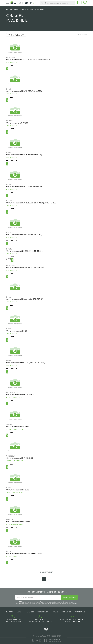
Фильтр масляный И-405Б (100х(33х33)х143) (25, 251)
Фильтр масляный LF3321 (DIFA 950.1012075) (26, 363)
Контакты (66, 612)
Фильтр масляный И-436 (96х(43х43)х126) (24, 155)
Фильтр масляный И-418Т (17, 331)
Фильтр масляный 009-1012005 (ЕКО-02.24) (25, 267)
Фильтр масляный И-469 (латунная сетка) (24, 553)
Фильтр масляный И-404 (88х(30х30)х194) (24, 235)
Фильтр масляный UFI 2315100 (20, 458)
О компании (80, 612)
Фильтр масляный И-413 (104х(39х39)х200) (25, 186)
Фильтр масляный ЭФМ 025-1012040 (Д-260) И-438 (28, 59)
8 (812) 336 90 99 (14, 619)
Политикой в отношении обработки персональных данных (57, 604)
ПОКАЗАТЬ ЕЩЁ (47, 572)
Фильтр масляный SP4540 (18, 426)
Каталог (17, 9)
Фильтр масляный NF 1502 (18, 490)
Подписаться (69, 597)
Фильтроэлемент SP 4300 (17, 123)
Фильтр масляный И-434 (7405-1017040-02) (25, 299)
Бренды (30, 612)
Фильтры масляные (37, 9)
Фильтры (25, 9)
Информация (43, 612)
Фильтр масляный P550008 (18, 522)
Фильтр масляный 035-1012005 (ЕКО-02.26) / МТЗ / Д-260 (31, 203)
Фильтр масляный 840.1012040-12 (21, 394)
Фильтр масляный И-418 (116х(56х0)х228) (24, 91)
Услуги (20, 612)
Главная (9, 9)
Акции (56, 612)
